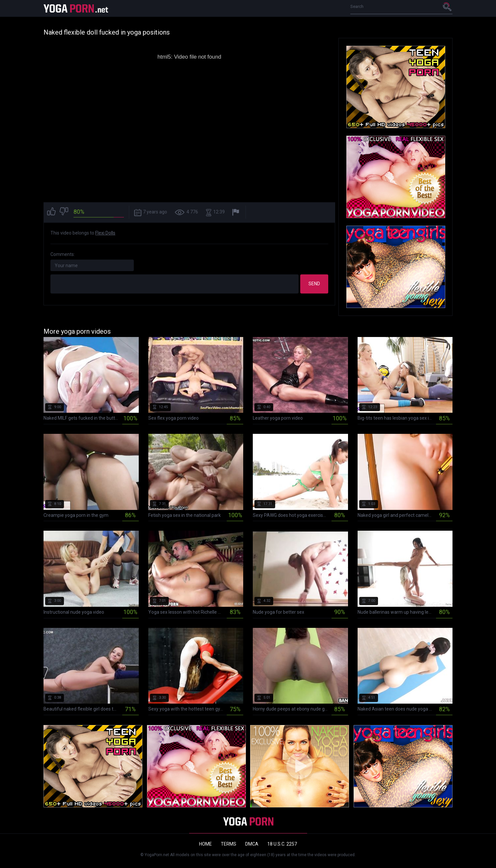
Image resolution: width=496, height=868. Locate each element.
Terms (229, 844)
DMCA (252, 844)
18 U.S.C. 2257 (282, 844)
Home (205, 844)
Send (314, 284)
